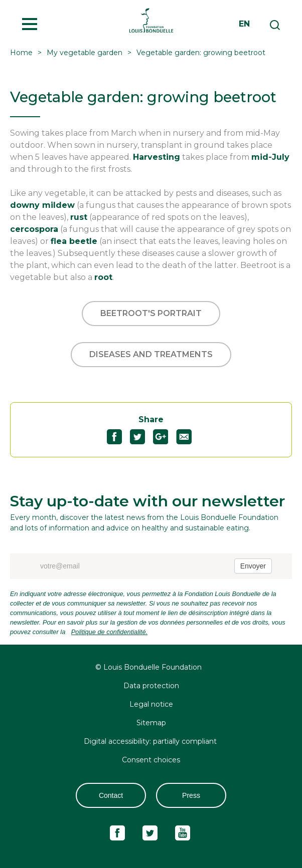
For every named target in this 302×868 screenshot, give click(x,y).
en (244, 24)
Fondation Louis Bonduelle (151, 20)
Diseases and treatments (151, 354)
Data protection (151, 686)
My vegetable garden (85, 53)
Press (191, 795)
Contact (111, 795)
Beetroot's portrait (151, 313)
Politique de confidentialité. (109, 632)
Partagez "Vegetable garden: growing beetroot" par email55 (188, 437)
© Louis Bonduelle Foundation (148, 667)
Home (21, 53)
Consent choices (151, 760)
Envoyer (253, 566)
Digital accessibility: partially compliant (151, 741)
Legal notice (151, 704)
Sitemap (151, 723)
